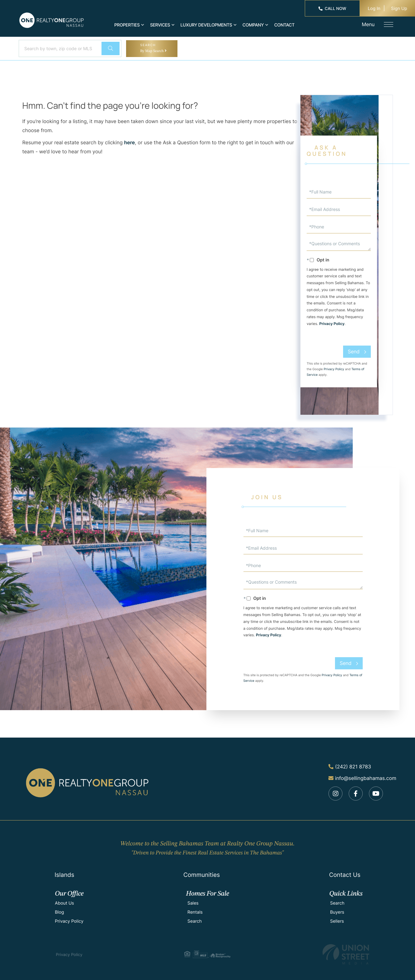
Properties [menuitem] (127, 25)
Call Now (332, 9)
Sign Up (399, 9)
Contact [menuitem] (284, 25)
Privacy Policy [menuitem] (69, 921)
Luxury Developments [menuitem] (206, 25)
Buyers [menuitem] (337, 912)
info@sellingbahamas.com (362, 778)
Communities (202, 875)
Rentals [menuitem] (195, 912)
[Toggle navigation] (389, 24)
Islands (64, 875)
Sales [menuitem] (193, 903)
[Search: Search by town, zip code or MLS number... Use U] (59, 48)
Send (354, 351)
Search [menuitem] (195, 921)
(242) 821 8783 (350, 767)
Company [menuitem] (253, 25)
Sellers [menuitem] (337, 921)
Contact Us (345, 875)
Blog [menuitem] (59, 912)
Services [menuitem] (160, 25)
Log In (374, 9)
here (129, 142)
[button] (111, 48)
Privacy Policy (332, 324)
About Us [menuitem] (64, 903)
